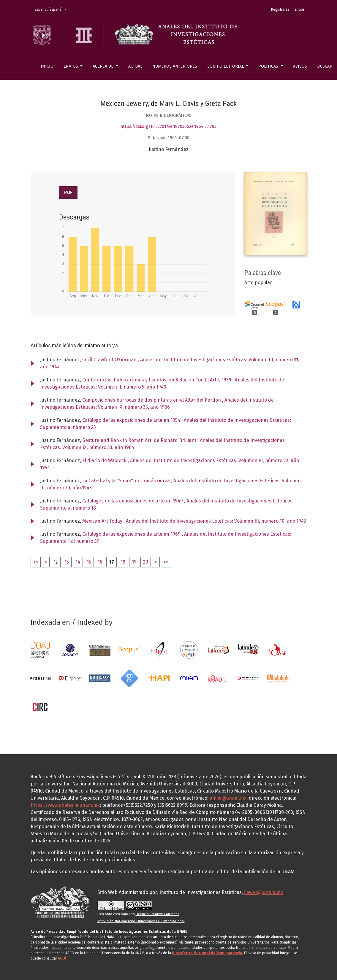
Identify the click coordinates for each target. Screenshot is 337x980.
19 (134, 562)
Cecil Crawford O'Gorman (110, 360)
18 (123, 562)
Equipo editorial (226, 66)
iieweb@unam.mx (264, 892)
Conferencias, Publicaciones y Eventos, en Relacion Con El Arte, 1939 (157, 380)
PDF (68, 192)
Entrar (300, 9)
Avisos (300, 66)
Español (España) (52, 9)
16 (100, 562)
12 (56, 562)
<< (36, 562)
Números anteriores (175, 66)
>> (166, 562)
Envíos (71, 66)
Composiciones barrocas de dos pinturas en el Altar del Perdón (152, 400)
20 (146, 562)
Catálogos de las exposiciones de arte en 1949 (133, 501)
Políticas (269, 66)
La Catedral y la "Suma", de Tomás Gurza (127, 481)
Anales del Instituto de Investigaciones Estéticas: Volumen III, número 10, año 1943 (216, 521)
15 (89, 562)
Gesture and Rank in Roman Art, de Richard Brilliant (140, 440)
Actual (135, 66)
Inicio (47, 66)
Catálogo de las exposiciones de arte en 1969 (132, 534)
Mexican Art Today (103, 521)
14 (78, 562)
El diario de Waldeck (105, 460)
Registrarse (280, 9)
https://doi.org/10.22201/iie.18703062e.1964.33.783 (168, 127)
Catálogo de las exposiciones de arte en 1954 (132, 420)
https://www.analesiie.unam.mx (65, 805)
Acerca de (104, 66)
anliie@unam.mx (228, 798)
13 (67, 562)
